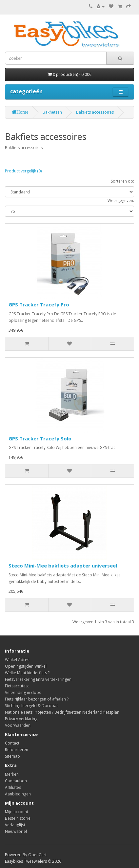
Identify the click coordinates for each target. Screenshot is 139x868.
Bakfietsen (52, 112)
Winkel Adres (17, 660)
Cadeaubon (16, 781)
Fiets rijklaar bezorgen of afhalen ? (37, 699)
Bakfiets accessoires (95, 112)
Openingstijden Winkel (26, 666)
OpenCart (37, 855)
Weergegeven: (121, 200)
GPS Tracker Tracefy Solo (40, 438)
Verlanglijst (15, 825)
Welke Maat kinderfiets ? (27, 673)
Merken (12, 774)
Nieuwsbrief (16, 831)
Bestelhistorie (18, 818)
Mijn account (17, 812)
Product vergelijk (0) (23, 171)
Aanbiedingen (18, 794)
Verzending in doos (23, 692)
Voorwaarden (18, 725)
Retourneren (17, 750)
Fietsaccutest (17, 686)
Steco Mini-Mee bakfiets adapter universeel (63, 566)
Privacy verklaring (21, 719)
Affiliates (13, 787)
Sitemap (12, 756)
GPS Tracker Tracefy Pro (39, 304)
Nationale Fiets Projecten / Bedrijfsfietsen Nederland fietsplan (62, 712)
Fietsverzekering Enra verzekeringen (38, 679)
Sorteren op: (122, 181)
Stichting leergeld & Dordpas (32, 706)
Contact (12, 743)
